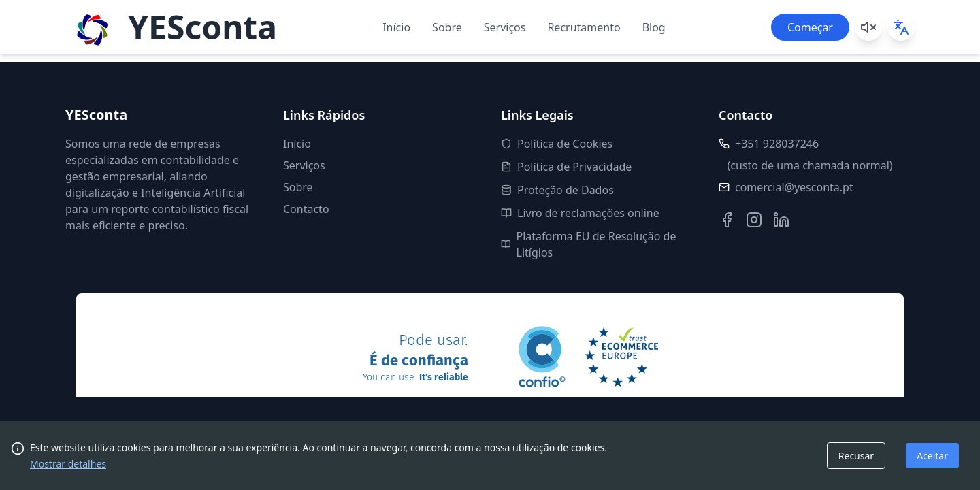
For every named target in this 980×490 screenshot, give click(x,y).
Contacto (306, 209)
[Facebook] (727, 220)
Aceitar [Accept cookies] (932, 456)
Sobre (447, 27)
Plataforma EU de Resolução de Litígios (588, 244)
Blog (654, 27)
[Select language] (901, 27)
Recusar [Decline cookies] (856, 456)
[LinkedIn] (781, 220)
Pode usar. (415, 359)
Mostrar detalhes (68, 464)
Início (396, 27)
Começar (810, 27)
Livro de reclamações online (580, 213)
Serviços (505, 27)
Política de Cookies (557, 144)
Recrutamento (584, 27)
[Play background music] (868, 27)
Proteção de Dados (557, 190)
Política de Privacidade (566, 167)
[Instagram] (754, 220)
